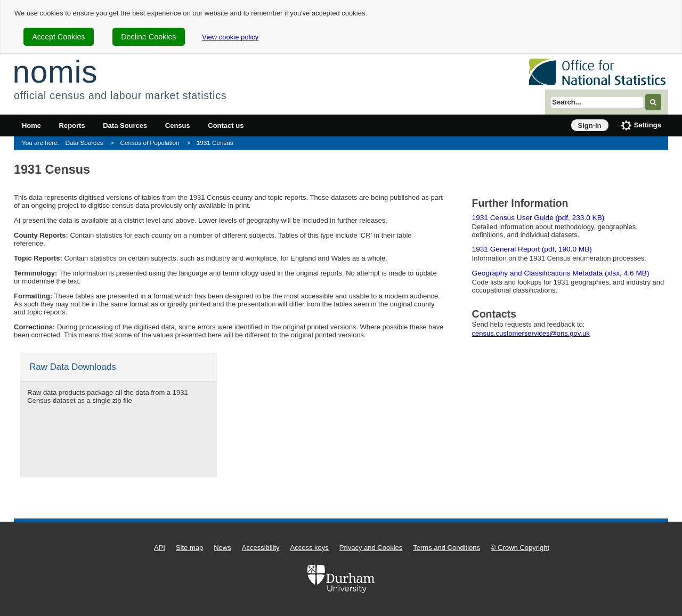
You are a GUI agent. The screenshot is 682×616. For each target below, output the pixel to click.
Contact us (226, 125)
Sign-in (590, 125)
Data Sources (125, 125)
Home (31, 125)
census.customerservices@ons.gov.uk (531, 333)
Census (178, 125)
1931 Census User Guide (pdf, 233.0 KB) (538, 218)
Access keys (310, 548)
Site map (189, 548)
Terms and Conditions (446, 548)
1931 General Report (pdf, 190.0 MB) (532, 249)
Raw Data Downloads (72, 367)
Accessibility (261, 548)
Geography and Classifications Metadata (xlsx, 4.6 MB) (561, 273)
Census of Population (150, 143)
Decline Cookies (148, 37)
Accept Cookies (58, 37)
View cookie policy (230, 37)
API (160, 548)
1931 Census (215, 143)
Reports (72, 125)
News (222, 548)
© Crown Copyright (520, 548)
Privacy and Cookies (371, 548)
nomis (55, 72)
